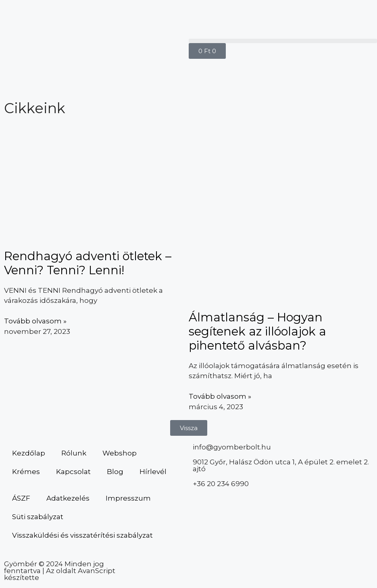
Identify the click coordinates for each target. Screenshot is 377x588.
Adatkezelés (68, 498)
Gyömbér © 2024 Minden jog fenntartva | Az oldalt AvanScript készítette (60, 571)
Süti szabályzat (38, 517)
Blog (115, 472)
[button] (283, 41)
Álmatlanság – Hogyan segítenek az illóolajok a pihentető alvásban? (257, 331)
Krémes (26, 472)
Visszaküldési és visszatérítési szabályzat (82, 535)
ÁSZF (21, 498)
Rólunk (74, 453)
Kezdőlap (29, 453)
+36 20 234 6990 (221, 484)
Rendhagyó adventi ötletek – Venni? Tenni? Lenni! (88, 263)
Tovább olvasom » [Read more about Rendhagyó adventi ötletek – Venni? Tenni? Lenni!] (35, 321)
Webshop (120, 453)
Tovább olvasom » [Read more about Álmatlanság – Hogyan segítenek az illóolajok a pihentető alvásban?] (220, 396)
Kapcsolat (73, 472)
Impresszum (128, 498)
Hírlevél (153, 472)
